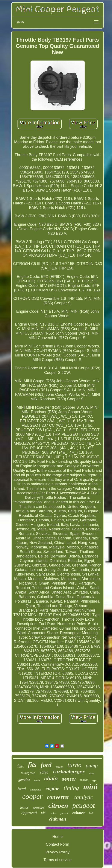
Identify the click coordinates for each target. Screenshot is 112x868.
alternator (36, 790)
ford (46, 765)
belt (91, 813)
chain (51, 779)
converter (58, 797)
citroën (60, 767)
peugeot (83, 806)
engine (53, 788)
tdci (44, 813)
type (95, 780)
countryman (28, 773)
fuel (21, 766)
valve (53, 813)
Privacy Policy (58, 852)
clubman (57, 819)
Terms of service (57, 860)
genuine (24, 780)
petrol (64, 813)
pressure (38, 808)
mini (90, 787)
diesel (92, 773)
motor (24, 808)
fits (32, 765)
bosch (37, 780)
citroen (58, 806)
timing (71, 788)
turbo (75, 765)
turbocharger (69, 772)
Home (58, 837)
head (22, 789)
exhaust (79, 813)
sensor (69, 779)
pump (92, 765)
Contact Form (57, 844)
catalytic (83, 797)
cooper (32, 796)
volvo (44, 772)
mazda (84, 780)
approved (29, 813)
